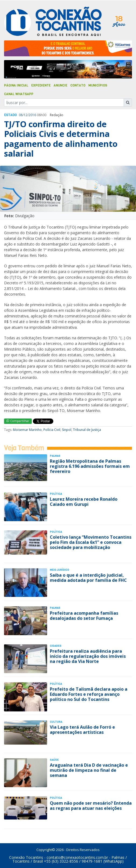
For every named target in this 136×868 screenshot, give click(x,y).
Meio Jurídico (60, 570)
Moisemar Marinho (27, 430)
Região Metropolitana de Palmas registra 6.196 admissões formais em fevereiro (90, 466)
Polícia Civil (52, 430)
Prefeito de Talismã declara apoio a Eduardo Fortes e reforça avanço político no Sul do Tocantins (89, 694)
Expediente (41, 85)
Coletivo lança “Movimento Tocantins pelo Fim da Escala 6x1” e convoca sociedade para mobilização (91, 542)
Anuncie (60, 85)
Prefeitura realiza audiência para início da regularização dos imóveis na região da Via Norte (88, 656)
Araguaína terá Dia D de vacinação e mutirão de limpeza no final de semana (89, 770)
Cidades (56, 646)
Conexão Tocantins (26, 857)
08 (21, 115)
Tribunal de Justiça (87, 430)
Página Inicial (16, 85)
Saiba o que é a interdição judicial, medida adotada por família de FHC (88, 578)
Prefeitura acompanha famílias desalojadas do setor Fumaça (84, 616)
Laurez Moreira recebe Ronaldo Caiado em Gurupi (84, 502)
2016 (32, 115)
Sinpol (67, 430)
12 (26, 115)
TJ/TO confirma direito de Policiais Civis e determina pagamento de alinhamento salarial (61, 139)
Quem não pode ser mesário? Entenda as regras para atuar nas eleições (91, 806)
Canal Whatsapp (19, 94)
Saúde (54, 760)
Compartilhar (18, 421)
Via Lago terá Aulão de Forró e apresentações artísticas (82, 730)
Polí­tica (56, 494)
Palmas (55, 456)
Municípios (98, 85)
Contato (78, 85)
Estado (10, 115)
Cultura (56, 722)
